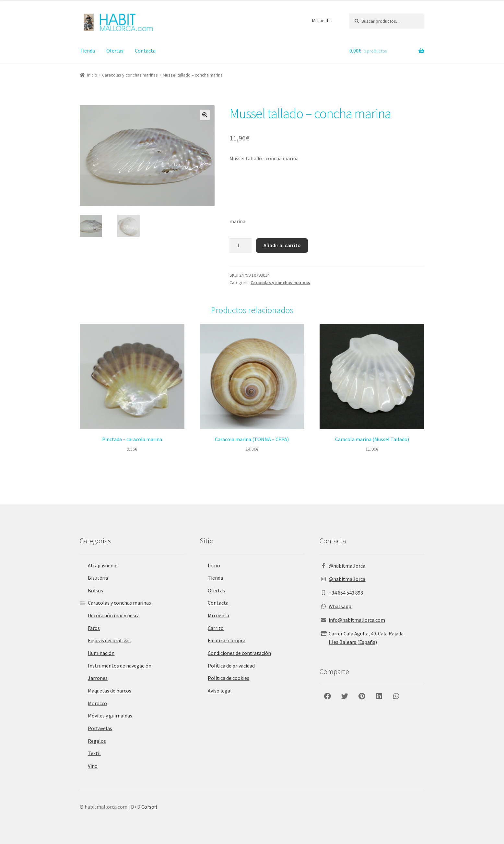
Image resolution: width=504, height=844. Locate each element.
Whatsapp (340, 606)
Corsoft (149, 807)
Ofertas (115, 51)
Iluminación (101, 653)
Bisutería (98, 578)
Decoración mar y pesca (114, 615)
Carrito (216, 628)
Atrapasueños (103, 565)
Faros (94, 628)
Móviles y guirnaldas (110, 716)
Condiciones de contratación (239, 653)
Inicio (92, 75)
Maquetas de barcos (110, 691)
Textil (94, 753)
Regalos (97, 741)
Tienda (87, 51)
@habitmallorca (347, 566)
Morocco (97, 703)
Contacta (145, 51)
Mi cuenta (321, 20)
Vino (93, 766)
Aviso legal (220, 691)
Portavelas (100, 728)
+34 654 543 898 (346, 593)
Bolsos (95, 590)
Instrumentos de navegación (120, 666)
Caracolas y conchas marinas (130, 75)
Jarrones (98, 678)
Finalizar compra (227, 640)
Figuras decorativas (109, 640)
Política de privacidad (231, 666)
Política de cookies (229, 678)
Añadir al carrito (282, 245)
